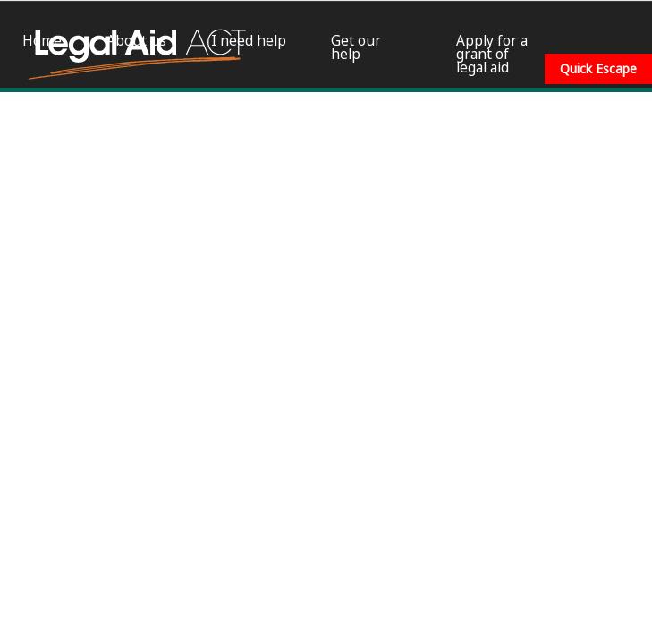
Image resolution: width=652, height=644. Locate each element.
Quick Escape (598, 68)
